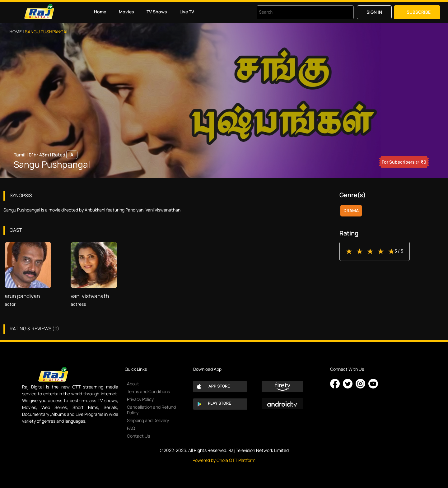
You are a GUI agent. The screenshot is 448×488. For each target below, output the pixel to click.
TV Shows (157, 12)
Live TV (187, 12)
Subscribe (419, 12)
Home (100, 12)
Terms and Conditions (148, 391)
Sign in (374, 12)
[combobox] (297, 12)
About (133, 384)
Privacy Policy (140, 399)
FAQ (131, 428)
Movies (126, 12)
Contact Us (138, 436)
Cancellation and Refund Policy (151, 410)
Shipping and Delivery (148, 420)
